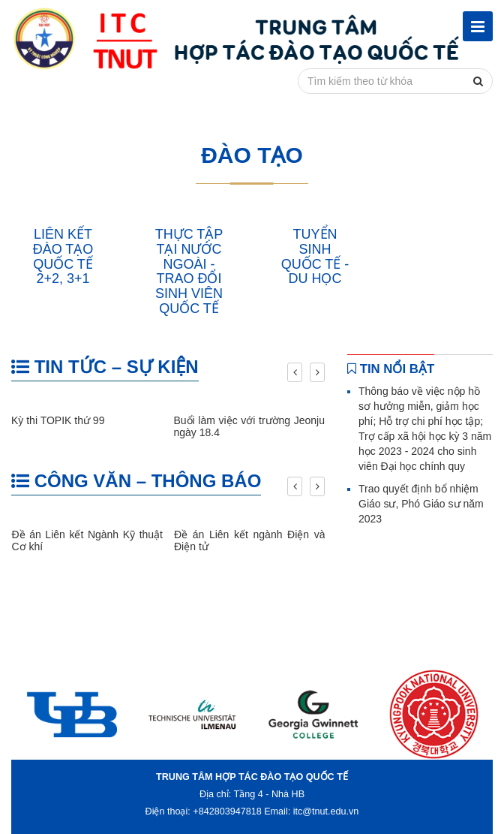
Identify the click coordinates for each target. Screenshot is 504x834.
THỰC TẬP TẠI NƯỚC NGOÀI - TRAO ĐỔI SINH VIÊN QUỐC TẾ (189, 271)
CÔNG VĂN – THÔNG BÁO (136, 481)
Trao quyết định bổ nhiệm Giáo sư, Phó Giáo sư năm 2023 (421, 504)
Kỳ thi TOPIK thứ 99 (58, 420)
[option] (72, 714)
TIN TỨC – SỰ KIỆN (105, 367)
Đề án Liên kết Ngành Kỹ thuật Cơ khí (88, 540)
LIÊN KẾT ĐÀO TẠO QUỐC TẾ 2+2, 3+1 (63, 256)
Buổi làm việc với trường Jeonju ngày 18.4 (250, 426)
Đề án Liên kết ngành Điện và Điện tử (250, 540)
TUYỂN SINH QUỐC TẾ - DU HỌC (315, 256)
